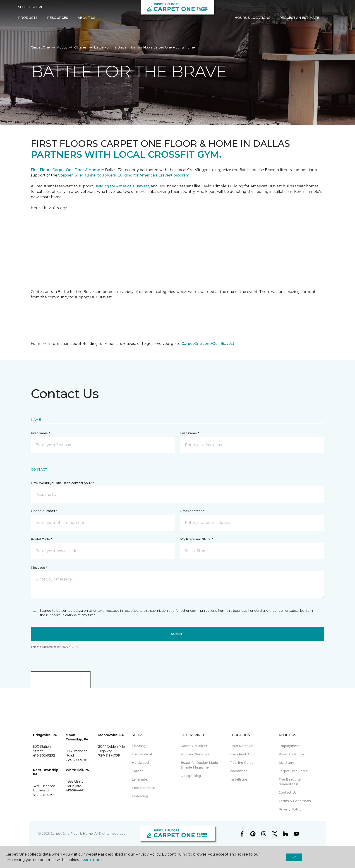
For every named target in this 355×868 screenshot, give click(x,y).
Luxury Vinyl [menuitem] (142, 754)
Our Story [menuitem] (286, 763)
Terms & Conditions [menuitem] (295, 801)
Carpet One (40, 47)
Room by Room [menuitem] (291, 754)
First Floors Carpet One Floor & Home (65, 170)
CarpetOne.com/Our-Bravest (208, 344)
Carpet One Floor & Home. (72, 834)
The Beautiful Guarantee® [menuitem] (290, 782)
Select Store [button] (31, 7)
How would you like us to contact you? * (62, 483)
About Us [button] (86, 18)
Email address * (192, 511)
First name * (40, 433)
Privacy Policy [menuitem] (290, 809)
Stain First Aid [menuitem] (241, 754)
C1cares (80, 47)
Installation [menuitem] (239, 779)
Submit (177, 634)
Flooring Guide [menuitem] (242, 763)
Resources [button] (58, 18)
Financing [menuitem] (140, 796)
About (62, 47)
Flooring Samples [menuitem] (195, 754)
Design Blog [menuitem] (191, 776)
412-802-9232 (44, 755)
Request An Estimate (299, 18)
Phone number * (44, 511)
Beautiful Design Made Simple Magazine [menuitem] (199, 765)
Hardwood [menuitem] (140, 763)
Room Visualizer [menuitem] (194, 746)
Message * (39, 568)
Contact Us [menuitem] (288, 793)
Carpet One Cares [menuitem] (293, 771)
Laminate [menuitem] (139, 779)
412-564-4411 (76, 790)
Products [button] (28, 18)
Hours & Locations (252, 18)
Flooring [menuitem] (139, 746)
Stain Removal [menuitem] (241, 746)
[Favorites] (333, 18)
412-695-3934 (44, 795)
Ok (294, 857)
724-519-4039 (109, 755)
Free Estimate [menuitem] (143, 788)
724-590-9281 (77, 760)
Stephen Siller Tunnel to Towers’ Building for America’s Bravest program (124, 175)
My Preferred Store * (196, 539)
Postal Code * (41, 539)
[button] (327, 18)
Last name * (190, 433)
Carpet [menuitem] (137, 771)
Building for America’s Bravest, (122, 186)
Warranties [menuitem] (239, 771)
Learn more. (91, 860)
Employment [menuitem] (289, 746)
